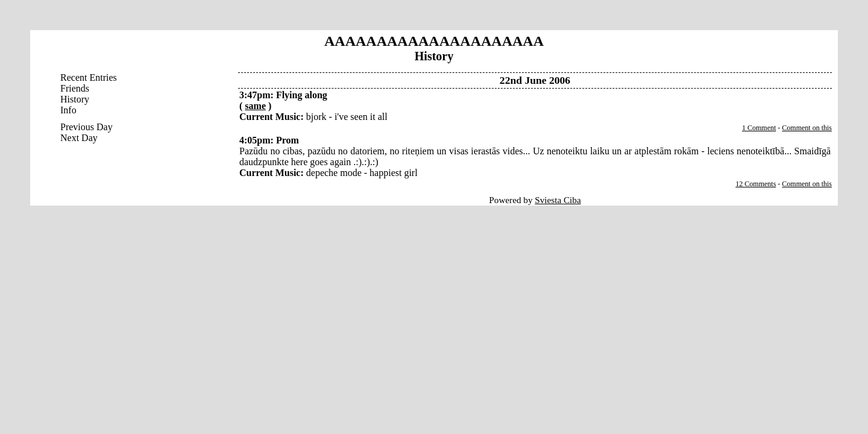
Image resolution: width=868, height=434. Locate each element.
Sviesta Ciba (558, 200)
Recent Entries (89, 77)
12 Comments (756, 184)
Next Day (79, 138)
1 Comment (759, 128)
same (255, 106)
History (75, 99)
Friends (75, 88)
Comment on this (807, 128)
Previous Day (86, 127)
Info (68, 110)
